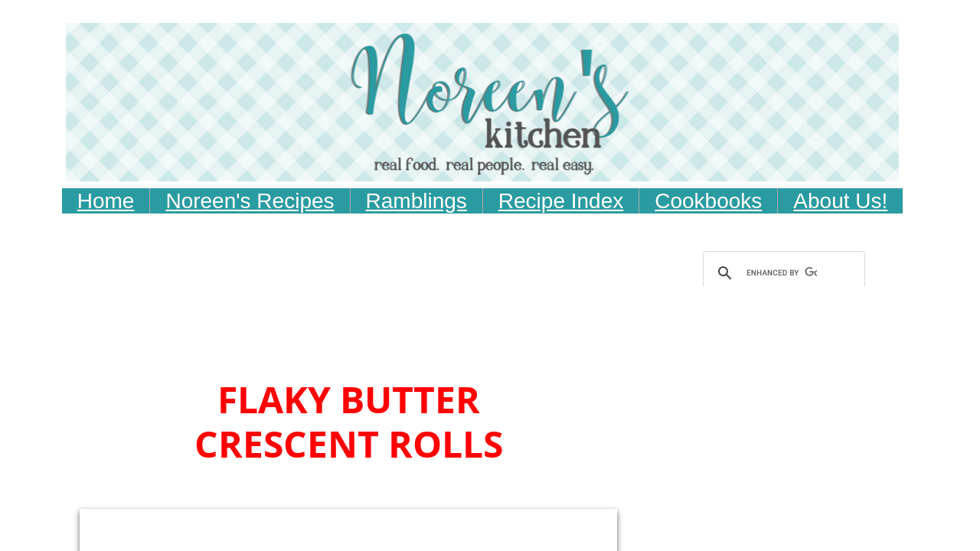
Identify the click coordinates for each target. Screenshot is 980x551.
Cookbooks (708, 201)
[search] (782, 273)
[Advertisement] (366, 333)
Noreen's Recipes (250, 201)
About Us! (840, 201)
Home (106, 201)
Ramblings (416, 201)
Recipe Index (561, 201)
